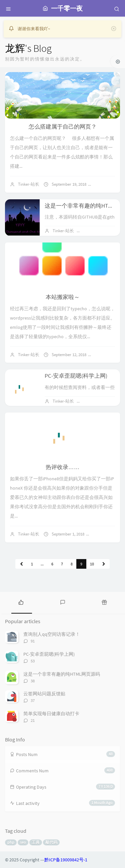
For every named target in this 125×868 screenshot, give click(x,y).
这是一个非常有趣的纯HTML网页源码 (62, 674)
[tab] (21, 602)
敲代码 (51, 842)
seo (23, 842)
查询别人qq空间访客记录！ (52, 634)
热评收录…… (63, 467)
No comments (111, 184)
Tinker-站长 (29, 184)
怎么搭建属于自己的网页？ (63, 127)
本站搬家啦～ (63, 297)
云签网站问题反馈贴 (44, 694)
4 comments (109, 355)
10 (92, 564)
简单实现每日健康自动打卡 (51, 714)
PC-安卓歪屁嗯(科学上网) (76, 376)
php (11, 842)
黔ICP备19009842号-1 (66, 860)
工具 (36, 842)
